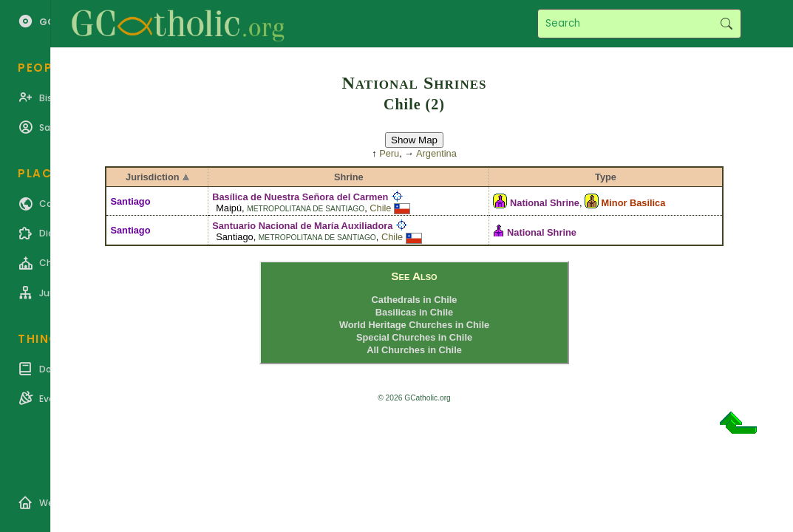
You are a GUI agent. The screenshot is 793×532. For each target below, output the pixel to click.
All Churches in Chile (414, 350)
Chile (380, 208)
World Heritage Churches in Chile (414, 325)
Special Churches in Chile (414, 337)
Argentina (436, 153)
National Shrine (545, 203)
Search (726, 24)
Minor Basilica (634, 203)
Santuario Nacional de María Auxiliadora (302, 226)
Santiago (130, 201)
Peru (389, 153)
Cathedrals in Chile (415, 300)
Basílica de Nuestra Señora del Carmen (300, 197)
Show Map (414, 140)
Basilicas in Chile (414, 312)
